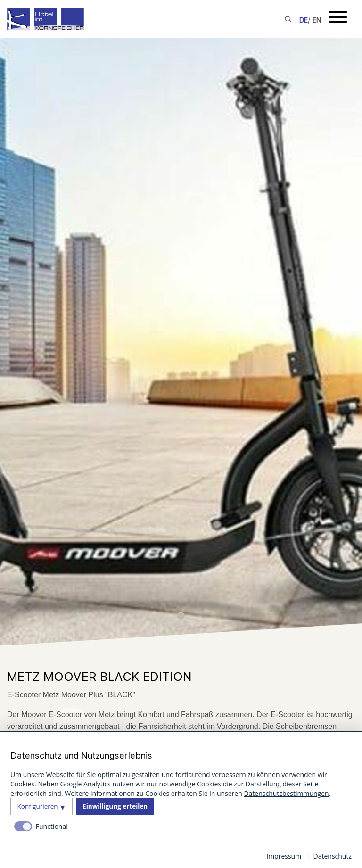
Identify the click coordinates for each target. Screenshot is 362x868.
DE (304, 20)
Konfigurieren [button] (38, 806)
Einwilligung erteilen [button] (115, 806)
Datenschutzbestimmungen (286, 793)
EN (317, 20)
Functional (52, 826)
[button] (181, 616)
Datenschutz (333, 856)
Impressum (284, 856)
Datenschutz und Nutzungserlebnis (81, 756)
